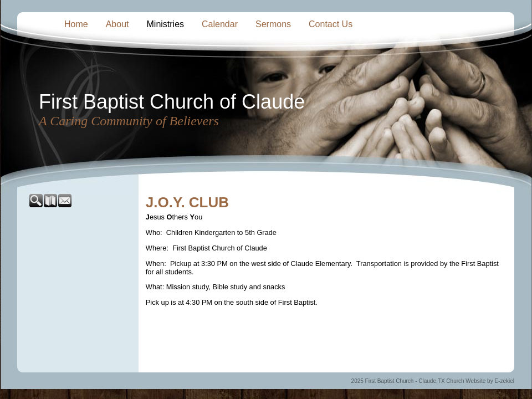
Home (76, 24)
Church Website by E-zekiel (480, 381)
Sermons (273, 24)
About (117, 24)
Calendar (220, 24)
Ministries (166, 24)
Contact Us (331, 24)
